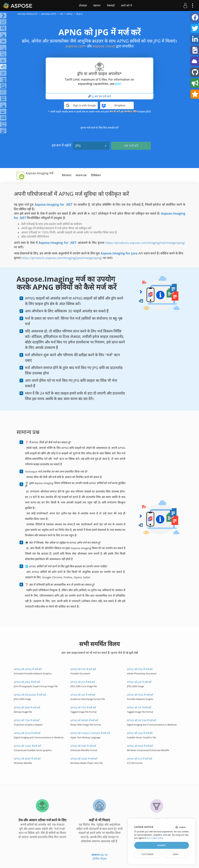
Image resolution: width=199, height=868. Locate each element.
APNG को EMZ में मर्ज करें (140, 746)
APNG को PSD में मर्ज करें (140, 669)
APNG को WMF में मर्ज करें (27, 759)
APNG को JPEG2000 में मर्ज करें (30, 695)
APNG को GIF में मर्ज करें (83, 695)
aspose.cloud (104, 46)
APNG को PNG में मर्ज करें (140, 695)
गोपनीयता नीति (130, 112)
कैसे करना (67, 175)
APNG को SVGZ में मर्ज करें (27, 746)
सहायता (97, 5)
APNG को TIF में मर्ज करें (139, 708)
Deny (176, 854)
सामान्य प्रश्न (81, 175)
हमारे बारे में (126, 5)
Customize (147, 854)
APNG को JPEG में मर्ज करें (27, 682)
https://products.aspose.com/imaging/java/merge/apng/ (62, 258)
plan (118, 84)
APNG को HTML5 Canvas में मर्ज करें (90, 733)
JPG (91, 146)
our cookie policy (155, 838)
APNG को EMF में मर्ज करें (83, 746)
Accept (162, 845)
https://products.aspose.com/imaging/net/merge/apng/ (145, 243)
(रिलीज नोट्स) (100, 859)
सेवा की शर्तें (115, 112)
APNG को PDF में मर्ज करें (83, 669)
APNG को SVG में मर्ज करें (140, 733)
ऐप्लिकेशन (96, 175)
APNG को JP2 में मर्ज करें (83, 682)
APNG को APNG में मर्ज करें (28, 669)
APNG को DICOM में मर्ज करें (142, 720)
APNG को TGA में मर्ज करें (27, 720)
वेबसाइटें (111, 5)
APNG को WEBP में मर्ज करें (84, 720)
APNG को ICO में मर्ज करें (140, 759)
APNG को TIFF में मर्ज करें (83, 708)
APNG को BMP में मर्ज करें (27, 708)
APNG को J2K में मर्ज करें (139, 682)
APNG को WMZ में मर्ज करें (84, 759)
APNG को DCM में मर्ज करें (27, 733)
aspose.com (76, 46)
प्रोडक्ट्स (83, 5)
